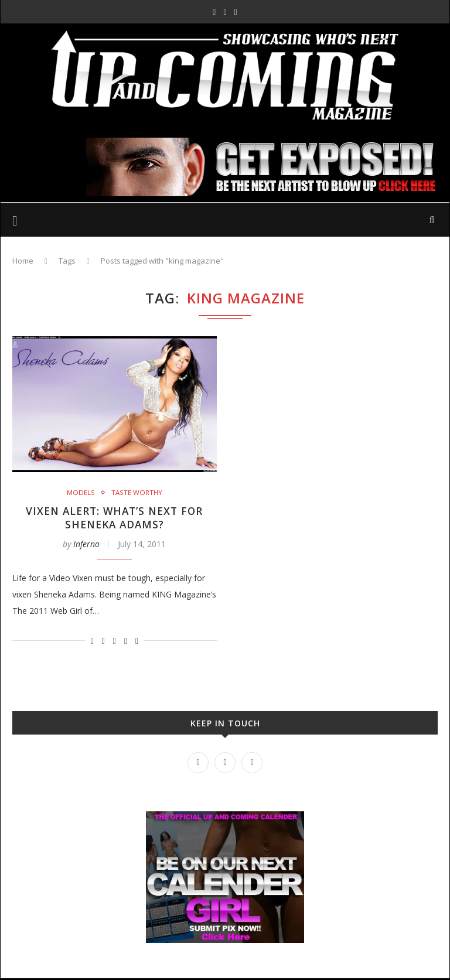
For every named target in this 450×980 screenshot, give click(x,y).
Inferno (86, 545)
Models (81, 493)
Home (23, 261)
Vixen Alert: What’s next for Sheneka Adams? (114, 518)
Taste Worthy (137, 493)
